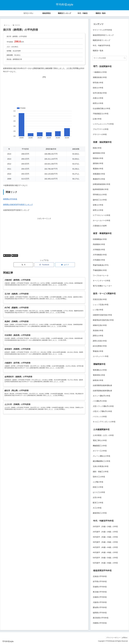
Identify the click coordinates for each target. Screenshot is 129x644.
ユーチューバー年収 (101, 356)
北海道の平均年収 (100, 576)
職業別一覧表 (98, 51)
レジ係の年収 (98, 310)
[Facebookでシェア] (44, 265)
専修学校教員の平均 (101, 265)
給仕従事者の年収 (100, 346)
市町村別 (7, 255)
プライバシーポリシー (112, 638)
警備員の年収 (98, 351)
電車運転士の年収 (100, 370)
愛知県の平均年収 (100, 607)
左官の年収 (97, 498)
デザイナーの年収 (100, 134)
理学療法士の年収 (100, 195)
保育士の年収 (98, 210)
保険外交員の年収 (100, 325)
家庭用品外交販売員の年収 (103, 320)
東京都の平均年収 (100, 592)
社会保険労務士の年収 (102, 109)
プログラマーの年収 (101, 129)
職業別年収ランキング (102, 40)
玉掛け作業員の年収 (101, 466)
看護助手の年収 (99, 179)
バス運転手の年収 (100, 401)
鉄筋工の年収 (98, 487)
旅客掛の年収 (98, 380)
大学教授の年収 (99, 250)
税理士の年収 (98, 103)
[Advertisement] (44, 91)
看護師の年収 (98, 169)
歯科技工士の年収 (100, 200)
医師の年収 (97, 148)
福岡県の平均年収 (100, 613)
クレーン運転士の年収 (102, 456)
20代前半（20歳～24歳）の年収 (105, 527)
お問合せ (124, 638)
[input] (110, 58)
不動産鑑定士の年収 (101, 114)
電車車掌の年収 (99, 375)
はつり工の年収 (99, 492)
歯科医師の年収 (99, 153)
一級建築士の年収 (100, 72)
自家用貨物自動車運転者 (102, 391)
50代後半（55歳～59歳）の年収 (105, 563)
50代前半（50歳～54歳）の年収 (105, 558)
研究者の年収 (98, 83)
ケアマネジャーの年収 (102, 215)
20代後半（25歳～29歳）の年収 (105, 532)
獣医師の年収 (98, 158)
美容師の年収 (98, 331)
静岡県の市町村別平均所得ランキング (18, 205)
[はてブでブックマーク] (65, 265)
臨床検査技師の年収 (101, 189)
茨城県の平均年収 (100, 587)
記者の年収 (97, 119)
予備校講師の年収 (100, 270)
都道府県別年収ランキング (103, 35)
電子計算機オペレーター (102, 286)
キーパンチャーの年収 (102, 281)
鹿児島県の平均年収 (101, 618)
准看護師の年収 (99, 174)
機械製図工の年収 (100, 446)
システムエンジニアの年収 (103, 124)
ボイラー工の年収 (100, 451)
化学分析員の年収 (100, 93)
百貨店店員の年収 (100, 299)
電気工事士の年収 (100, 440)
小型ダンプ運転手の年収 (102, 411)
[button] (125, 58)
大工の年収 (97, 508)
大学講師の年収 (99, 260)
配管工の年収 (98, 503)
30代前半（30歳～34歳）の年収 (105, 537)
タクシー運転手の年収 (102, 396)
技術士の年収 (98, 88)
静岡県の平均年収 (10, 199)
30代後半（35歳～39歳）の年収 (105, 542)
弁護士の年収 (98, 98)
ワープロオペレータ (101, 276)
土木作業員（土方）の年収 (103, 435)
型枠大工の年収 (99, 477)
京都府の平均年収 (100, 597)
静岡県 (15, 255)
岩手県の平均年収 (100, 582)
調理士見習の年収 (100, 341)
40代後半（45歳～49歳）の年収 (105, 552)
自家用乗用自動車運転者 (102, 385)
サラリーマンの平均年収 (102, 30)
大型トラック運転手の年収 (103, 406)
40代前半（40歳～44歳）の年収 (105, 547)
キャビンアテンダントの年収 (104, 422)
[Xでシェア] (23, 265)
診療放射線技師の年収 (102, 184)
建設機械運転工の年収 (102, 461)
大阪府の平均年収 (100, 602)
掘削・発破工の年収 (101, 472)
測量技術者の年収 (100, 77)
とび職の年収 (98, 482)
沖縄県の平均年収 (100, 623)
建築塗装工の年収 (100, 513)
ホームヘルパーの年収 (102, 221)
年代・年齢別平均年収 (102, 46)
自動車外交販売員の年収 (102, 315)
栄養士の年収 (98, 205)
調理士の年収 (98, 336)
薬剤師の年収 (98, 163)
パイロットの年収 (100, 417)
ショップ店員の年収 (101, 305)
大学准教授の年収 (100, 255)
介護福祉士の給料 (100, 226)
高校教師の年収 (99, 244)
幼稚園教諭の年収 (100, 239)
